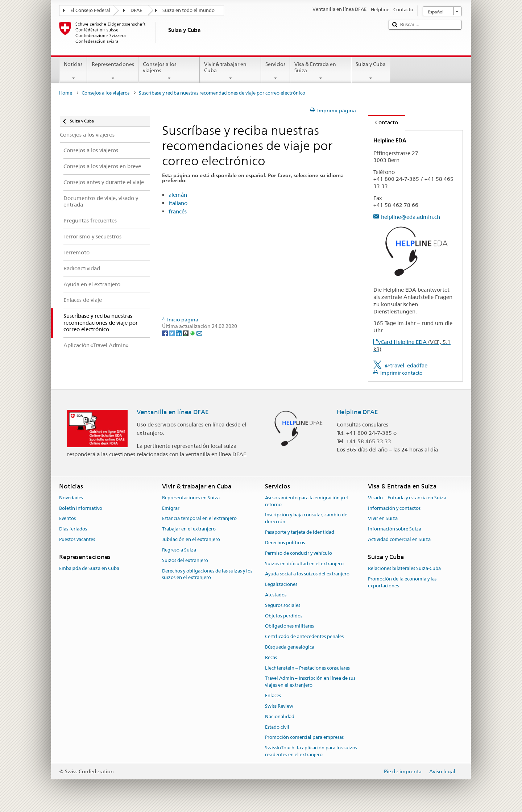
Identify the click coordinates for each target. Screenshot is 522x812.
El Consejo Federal (90, 10)
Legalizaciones (281, 584)
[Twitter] (172, 333)
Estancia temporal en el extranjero (199, 519)
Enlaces (273, 696)
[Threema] (186, 333)
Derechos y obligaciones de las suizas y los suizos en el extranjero (207, 574)
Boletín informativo (81, 508)
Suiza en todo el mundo (188, 10)
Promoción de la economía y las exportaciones (402, 582)
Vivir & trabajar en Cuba (230, 71)
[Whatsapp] (193, 333)
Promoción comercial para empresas (304, 738)
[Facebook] (165, 333)
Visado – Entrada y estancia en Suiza (407, 498)
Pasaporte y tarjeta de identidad (300, 532)
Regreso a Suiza (179, 550)
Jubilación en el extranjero (191, 539)
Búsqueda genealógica (290, 647)
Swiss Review (279, 706)
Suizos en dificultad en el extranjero (304, 564)
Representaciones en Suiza (191, 498)
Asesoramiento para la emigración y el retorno (306, 501)
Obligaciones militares (289, 626)
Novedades (71, 498)
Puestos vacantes (77, 539)
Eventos (67, 519)
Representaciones (113, 71)
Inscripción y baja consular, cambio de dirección (306, 519)
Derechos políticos (285, 543)
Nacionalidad (280, 717)
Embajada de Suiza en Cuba (89, 568)
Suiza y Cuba (371, 71)
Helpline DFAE (357, 412)
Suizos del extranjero (185, 560)
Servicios (275, 71)
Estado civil (277, 727)
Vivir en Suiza (383, 519)
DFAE (136, 10)
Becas (271, 657)
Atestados (276, 595)
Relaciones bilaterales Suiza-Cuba (404, 568)
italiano (178, 203)
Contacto (383, 122)
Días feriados (73, 529)
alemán (178, 195)
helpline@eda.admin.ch (411, 217)
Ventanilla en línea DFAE (173, 412)
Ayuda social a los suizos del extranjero (307, 574)
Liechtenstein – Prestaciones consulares (307, 668)
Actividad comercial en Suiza (399, 539)
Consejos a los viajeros (169, 71)
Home (66, 93)
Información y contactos (394, 508)
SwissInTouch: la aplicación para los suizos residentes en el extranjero (311, 751)
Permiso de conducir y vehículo (299, 553)
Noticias (73, 71)
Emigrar (171, 508)
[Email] (199, 333)
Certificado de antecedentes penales (304, 636)
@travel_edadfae (406, 365)
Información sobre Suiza (395, 529)
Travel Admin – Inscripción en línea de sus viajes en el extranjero (310, 682)
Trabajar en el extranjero (189, 529)
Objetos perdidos (284, 616)
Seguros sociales (283, 605)
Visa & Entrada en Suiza (321, 71)
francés (178, 211)
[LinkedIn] (179, 333)
